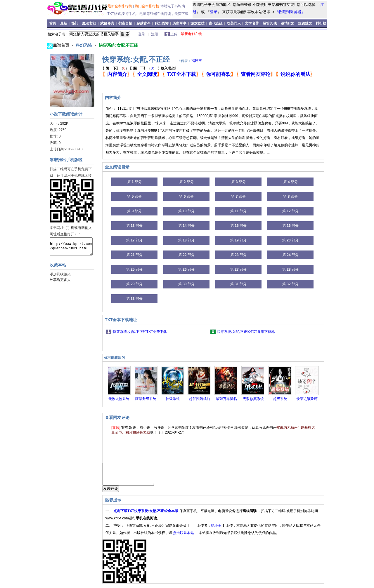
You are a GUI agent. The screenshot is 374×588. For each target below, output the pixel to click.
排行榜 (321, 23)
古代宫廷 (216, 23)
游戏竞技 (198, 23)
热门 (75, 23)
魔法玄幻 (89, 23)
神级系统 (173, 399)
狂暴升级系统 (146, 399)
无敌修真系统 (253, 399)
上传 (174, 34)
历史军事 (179, 23)
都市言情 (125, 23)
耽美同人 (234, 23)
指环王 (197, 61)
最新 (64, 23)
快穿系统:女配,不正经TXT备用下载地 (246, 332)
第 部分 (134, 182)
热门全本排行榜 (147, 6)
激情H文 (287, 23)
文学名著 (252, 23)
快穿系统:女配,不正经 (118, 45)
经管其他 (270, 23)
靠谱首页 (62, 45)
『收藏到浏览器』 (290, 12)
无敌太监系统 (119, 399)
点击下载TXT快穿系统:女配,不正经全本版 (146, 515)
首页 (53, 23)
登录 (214, 12)
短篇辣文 (305, 23)
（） (116, 68)
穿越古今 (143, 23)
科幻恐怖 (162, 23)
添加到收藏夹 (60, 274)
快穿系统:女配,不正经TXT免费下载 (140, 332)
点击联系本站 (184, 537)
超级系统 (280, 399)
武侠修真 (107, 23)
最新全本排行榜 (120, 6)
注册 (155, 34)
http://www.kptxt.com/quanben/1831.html (71, 246)
